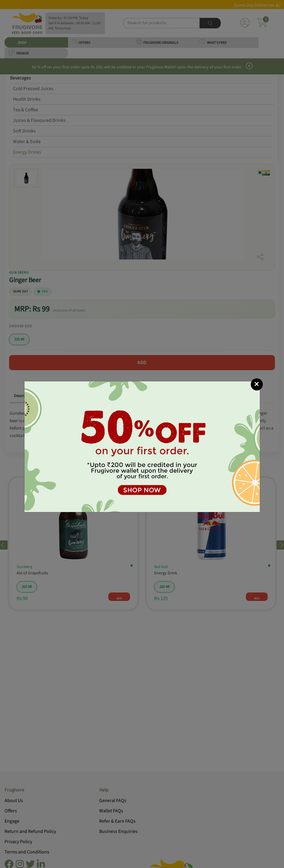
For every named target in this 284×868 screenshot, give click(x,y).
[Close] (257, 384)
